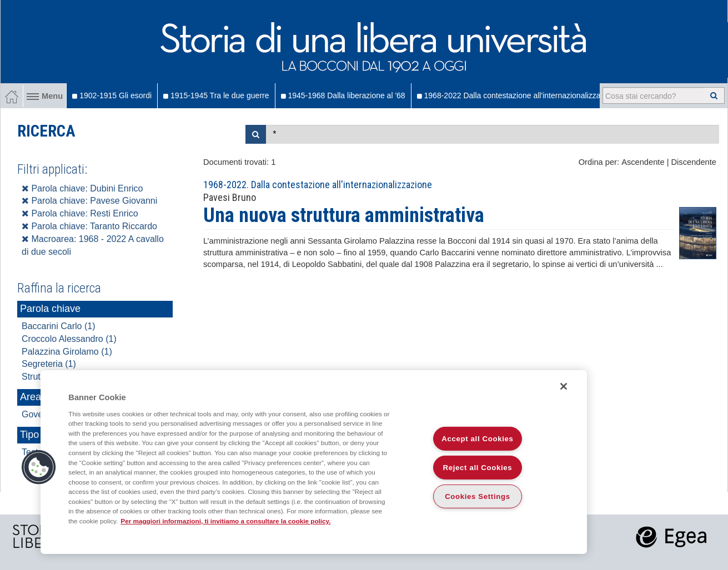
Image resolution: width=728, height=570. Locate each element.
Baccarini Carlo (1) (58, 326)
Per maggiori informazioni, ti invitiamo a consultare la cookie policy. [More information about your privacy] (225, 521)
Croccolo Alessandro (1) (69, 339)
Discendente (694, 162)
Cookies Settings (478, 496)
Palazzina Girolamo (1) (67, 352)
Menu (45, 96)
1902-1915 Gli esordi (112, 95)
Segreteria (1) (49, 364)
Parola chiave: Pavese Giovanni (89, 201)
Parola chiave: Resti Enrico (80, 213)
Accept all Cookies (477, 439)
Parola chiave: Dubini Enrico (82, 188)
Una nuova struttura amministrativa (344, 215)
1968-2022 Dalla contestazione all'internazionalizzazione (518, 95)
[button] (39, 467)
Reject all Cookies (478, 468)
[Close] (564, 386)
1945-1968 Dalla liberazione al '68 (343, 95)
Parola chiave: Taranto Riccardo (89, 226)
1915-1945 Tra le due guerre (216, 95)
